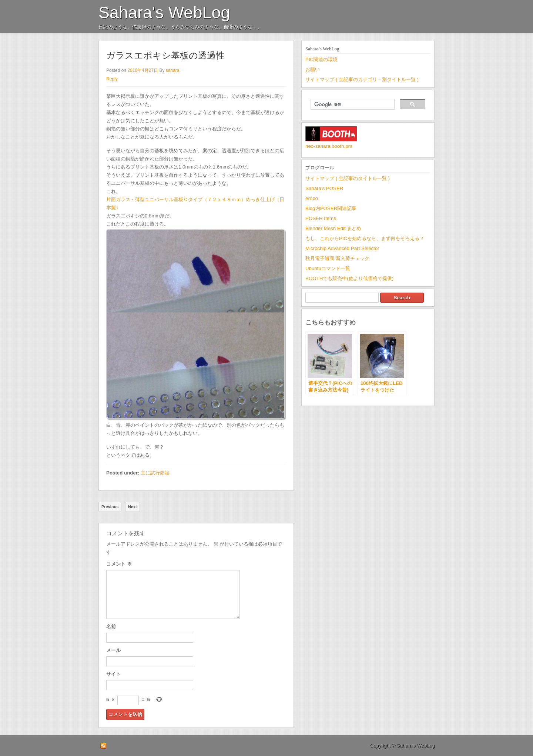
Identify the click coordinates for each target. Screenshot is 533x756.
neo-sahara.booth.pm (329, 146)
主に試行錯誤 (155, 473)
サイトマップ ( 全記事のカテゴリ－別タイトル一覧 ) (362, 79)
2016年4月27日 (143, 70)
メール (113, 650)
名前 (111, 627)
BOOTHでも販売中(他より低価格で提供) (349, 278)
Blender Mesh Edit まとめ (333, 228)
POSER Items (321, 218)
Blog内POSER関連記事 (331, 208)
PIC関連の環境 (321, 59)
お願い (313, 69)
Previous (110, 507)
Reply (112, 79)
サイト (113, 674)
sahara (173, 70)
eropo (312, 198)
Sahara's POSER (324, 188)
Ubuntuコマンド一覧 (328, 268)
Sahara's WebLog (164, 12)
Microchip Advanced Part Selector (342, 248)
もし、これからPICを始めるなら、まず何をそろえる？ (365, 238)
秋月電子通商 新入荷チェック (337, 258)
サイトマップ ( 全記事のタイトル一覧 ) (348, 178)
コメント (119, 564)
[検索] (352, 104)
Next (133, 507)
